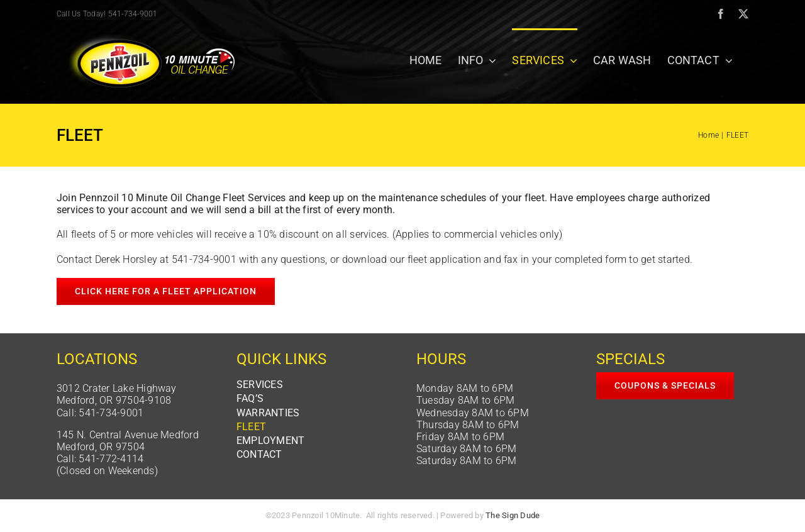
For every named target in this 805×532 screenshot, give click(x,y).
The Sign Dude (513, 515)
